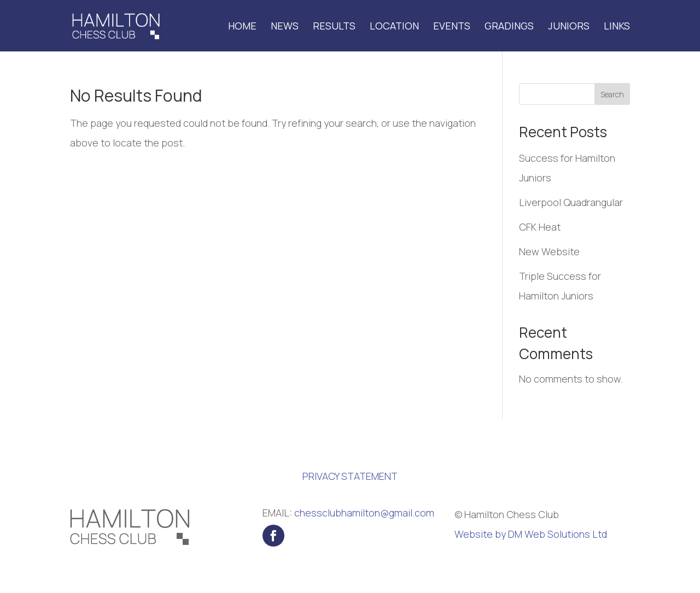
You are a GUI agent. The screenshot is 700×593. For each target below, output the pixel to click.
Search (612, 94)
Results (334, 27)
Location (394, 27)
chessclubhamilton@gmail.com (364, 513)
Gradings (509, 27)
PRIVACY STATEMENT (350, 476)
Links (617, 27)
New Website (549, 251)
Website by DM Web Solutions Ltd (531, 534)
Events (452, 27)
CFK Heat (540, 227)
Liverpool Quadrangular (571, 202)
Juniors (569, 27)
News (285, 27)
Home (242, 27)
